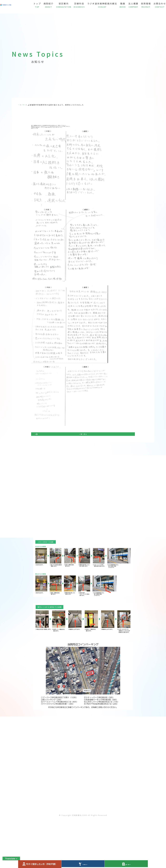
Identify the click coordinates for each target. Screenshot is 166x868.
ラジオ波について (83, 864)
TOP (20, 105)
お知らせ (29, 105)
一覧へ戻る (83, 451)
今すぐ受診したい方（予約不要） (40, 864)
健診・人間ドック (126, 864)
